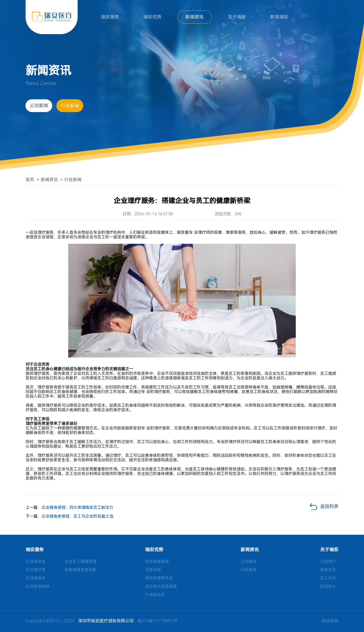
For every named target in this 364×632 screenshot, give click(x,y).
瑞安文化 (328, 570)
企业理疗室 (36, 570)
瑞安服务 (110, 17)
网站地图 (330, 621)
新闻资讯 (195, 17)
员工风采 (328, 578)
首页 (30, 180)
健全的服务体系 (159, 578)
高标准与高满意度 (161, 586)
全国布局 (153, 570)
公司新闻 (39, 106)
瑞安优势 (152, 17)
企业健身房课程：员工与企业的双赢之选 (77, 516)
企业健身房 (36, 578)
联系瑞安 (279, 17)
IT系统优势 (155, 595)
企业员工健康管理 (80, 561)
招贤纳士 (328, 586)
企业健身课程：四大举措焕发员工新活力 (77, 507)
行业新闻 (70, 106)
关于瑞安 (237, 17)
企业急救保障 (38, 586)
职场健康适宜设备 (80, 570)
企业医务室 (36, 561)
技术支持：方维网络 (250, 621)
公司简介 (328, 561)
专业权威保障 (157, 561)
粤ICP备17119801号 (157, 621)
